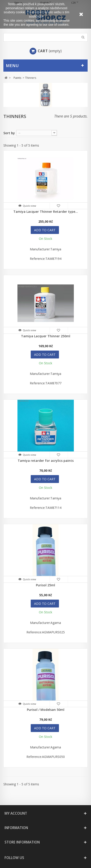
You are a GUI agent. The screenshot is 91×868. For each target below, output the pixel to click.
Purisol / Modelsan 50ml (46, 710)
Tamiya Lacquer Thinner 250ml (46, 336)
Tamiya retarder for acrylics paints (46, 461)
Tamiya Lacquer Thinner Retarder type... (46, 212)
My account (16, 813)
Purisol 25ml (45, 585)
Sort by (9, 133)
